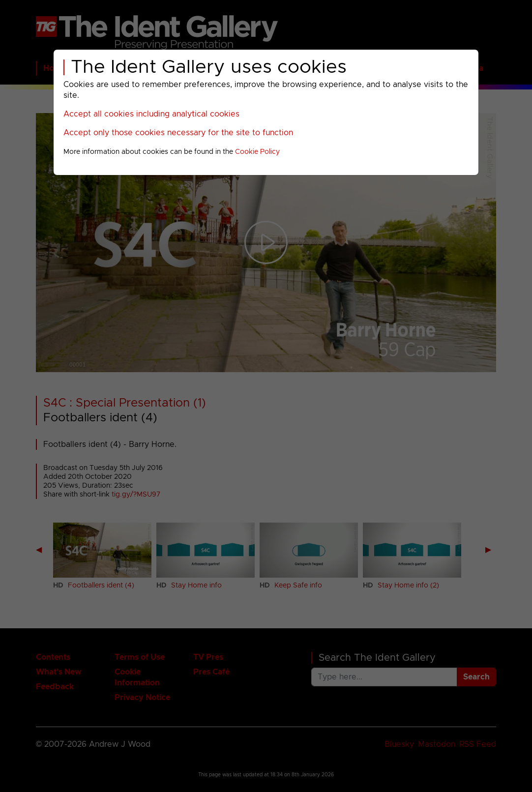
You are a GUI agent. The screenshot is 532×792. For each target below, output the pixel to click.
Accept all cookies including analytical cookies (151, 114)
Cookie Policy (257, 152)
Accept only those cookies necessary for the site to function (178, 133)
